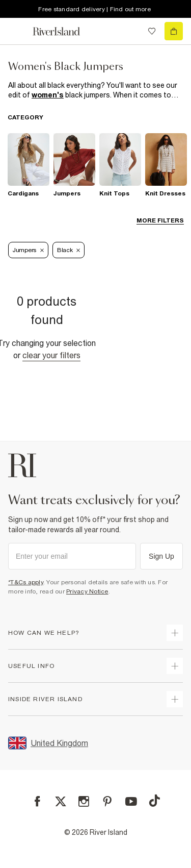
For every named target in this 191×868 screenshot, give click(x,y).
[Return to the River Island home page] (63, 31)
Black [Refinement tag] (69, 250)
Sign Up (161, 556)
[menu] (17, 31)
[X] (61, 802)
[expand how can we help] (175, 633)
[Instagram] (84, 801)
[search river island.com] (131, 31)
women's (48, 95)
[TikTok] (154, 801)
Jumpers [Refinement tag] (28, 250)
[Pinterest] (107, 801)
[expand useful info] (175, 666)
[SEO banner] (95, 90)
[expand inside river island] (175, 699)
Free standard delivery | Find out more (94, 9)
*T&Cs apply (26, 582)
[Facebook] (37, 801)
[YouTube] (131, 801)
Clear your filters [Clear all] (51, 355)
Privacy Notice (87, 591)
